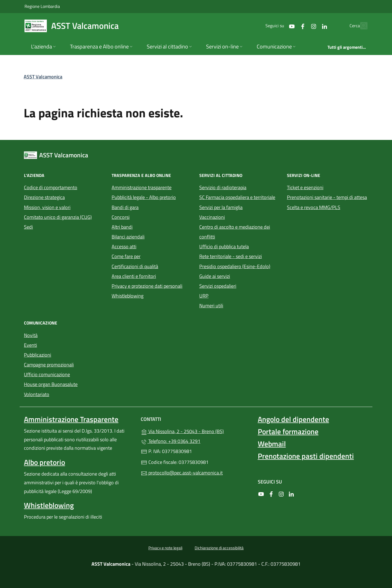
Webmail (272, 444)
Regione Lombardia (42, 6)
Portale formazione (288, 431)
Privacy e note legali (165, 548)
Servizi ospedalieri (218, 286)
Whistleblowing (128, 296)
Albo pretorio (45, 462)
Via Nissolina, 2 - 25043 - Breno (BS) (196, 431)
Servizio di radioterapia (223, 187)
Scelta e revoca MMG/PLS (314, 207)
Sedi (28, 227)
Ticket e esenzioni (305, 187)
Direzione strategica (44, 197)
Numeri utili (211, 306)
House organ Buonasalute (51, 384)
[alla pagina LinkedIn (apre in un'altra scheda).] (313, 26)
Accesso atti (124, 246)
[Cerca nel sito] (361, 26)
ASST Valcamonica (43, 77)
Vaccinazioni (212, 217)
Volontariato (37, 394)
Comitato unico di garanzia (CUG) (58, 217)
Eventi (30, 345)
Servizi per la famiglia (221, 207)
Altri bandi (122, 227)
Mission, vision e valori (47, 207)
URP (204, 296)
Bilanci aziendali (128, 237)
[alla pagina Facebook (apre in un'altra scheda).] (291, 26)
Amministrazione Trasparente (71, 419)
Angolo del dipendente (293, 419)
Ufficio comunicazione (47, 374)
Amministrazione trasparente (142, 187)
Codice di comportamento (51, 187)
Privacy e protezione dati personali (147, 286)
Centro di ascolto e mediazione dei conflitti (235, 232)
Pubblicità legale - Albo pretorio (144, 197)
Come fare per (126, 256)
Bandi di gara (125, 207)
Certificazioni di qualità (135, 266)
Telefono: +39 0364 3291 (171, 441)
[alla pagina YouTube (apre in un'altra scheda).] (280, 26)
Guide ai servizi (215, 276)
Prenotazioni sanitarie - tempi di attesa (327, 197)
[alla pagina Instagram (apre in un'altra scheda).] (302, 26)
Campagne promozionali (49, 365)
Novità (31, 335)
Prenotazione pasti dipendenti (306, 456)
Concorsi (121, 217)
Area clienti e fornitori (134, 276)
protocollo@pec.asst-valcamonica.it (182, 473)
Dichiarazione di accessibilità (219, 548)
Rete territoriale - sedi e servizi (231, 256)
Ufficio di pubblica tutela (224, 246)
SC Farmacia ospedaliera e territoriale (237, 197)
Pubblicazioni (38, 355)
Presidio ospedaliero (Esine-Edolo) (235, 266)
